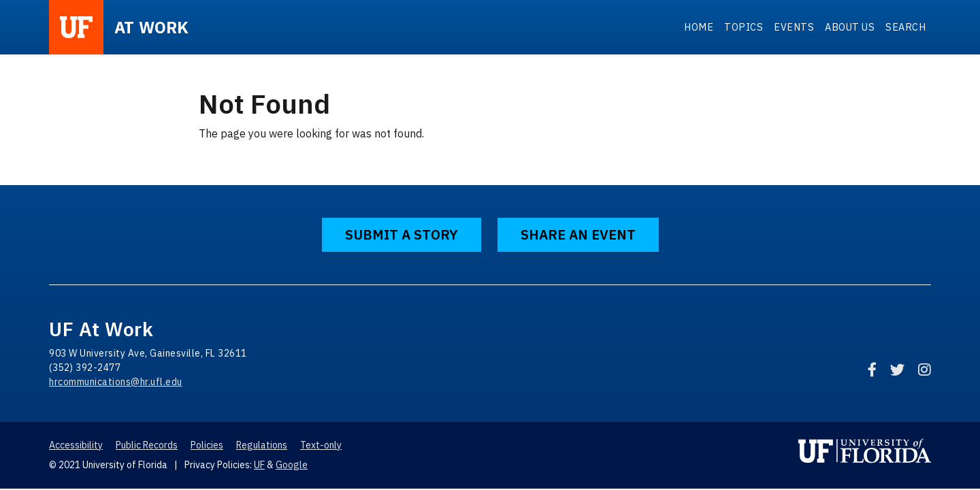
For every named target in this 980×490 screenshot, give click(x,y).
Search (905, 27)
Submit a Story (402, 234)
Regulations (262, 445)
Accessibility (76, 445)
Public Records (147, 445)
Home (699, 27)
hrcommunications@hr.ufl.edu (116, 382)
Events (794, 27)
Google (292, 465)
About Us (850, 27)
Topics (744, 27)
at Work (152, 27)
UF (259, 465)
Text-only (321, 445)
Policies (207, 445)
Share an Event (578, 234)
